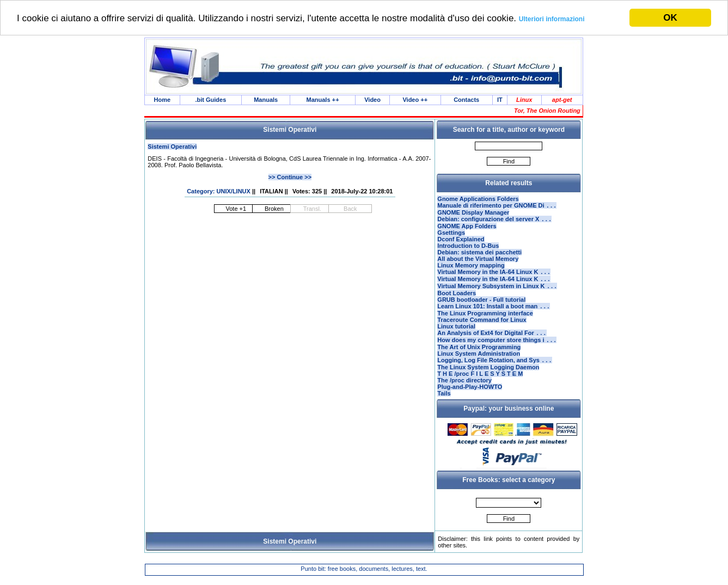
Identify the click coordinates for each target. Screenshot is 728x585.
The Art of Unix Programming (479, 357)
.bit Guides (210, 100)
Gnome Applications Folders (478, 200)
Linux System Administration (479, 363)
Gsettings (451, 236)
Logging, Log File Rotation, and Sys (494, 371)
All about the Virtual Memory (478, 262)
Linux (524, 100)
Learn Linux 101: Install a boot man (494, 314)
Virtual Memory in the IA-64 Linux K (494, 276)
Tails (444, 404)
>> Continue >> (290, 178)
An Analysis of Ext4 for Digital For (492, 342)
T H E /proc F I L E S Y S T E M (480, 385)
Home (163, 100)
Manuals (266, 100)
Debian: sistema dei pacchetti (479, 255)
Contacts (466, 100)
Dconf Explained (461, 242)
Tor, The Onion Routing (547, 112)
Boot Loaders (457, 300)
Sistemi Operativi (172, 148)
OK (670, 18)
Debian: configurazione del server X (494, 222)
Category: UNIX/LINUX (219, 192)
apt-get (562, 100)
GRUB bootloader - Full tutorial (481, 306)
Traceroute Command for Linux (482, 327)
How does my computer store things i (497, 350)
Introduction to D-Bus (468, 249)
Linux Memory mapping (471, 269)
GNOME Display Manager (473, 215)
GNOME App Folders (467, 229)
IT (500, 100)
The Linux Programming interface (485, 321)
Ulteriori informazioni (552, 19)
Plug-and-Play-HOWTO (470, 398)
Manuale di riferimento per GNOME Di (497, 208)
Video (372, 100)
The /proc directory (464, 391)
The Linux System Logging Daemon (488, 378)
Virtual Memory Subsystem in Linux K (497, 292)
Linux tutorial (456, 334)
